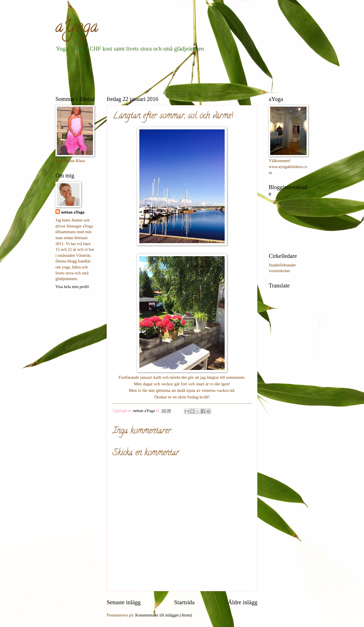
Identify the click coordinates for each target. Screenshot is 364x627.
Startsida (184, 602)
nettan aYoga (73, 212)
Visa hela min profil (72, 287)
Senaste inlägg (124, 602)
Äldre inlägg (243, 602)
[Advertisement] (159, 73)
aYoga (77, 28)
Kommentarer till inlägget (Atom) (164, 615)
